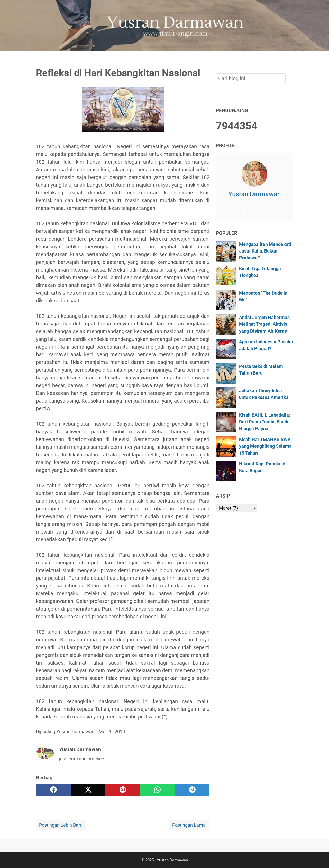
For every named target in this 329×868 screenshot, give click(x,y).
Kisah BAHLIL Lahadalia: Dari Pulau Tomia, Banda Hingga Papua (265, 422)
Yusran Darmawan (255, 194)
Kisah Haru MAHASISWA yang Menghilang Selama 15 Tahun (265, 446)
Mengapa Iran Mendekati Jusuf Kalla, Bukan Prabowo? (265, 251)
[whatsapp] (157, 790)
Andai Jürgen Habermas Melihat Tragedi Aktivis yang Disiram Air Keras (264, 324)
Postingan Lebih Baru (61, 825)
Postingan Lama (189, 825)
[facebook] (53, 790)
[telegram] (192, 790)
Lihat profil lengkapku (254, 209)
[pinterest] (123, 790)
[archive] (237, 508)
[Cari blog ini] (290, 60)
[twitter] (88, 790)
